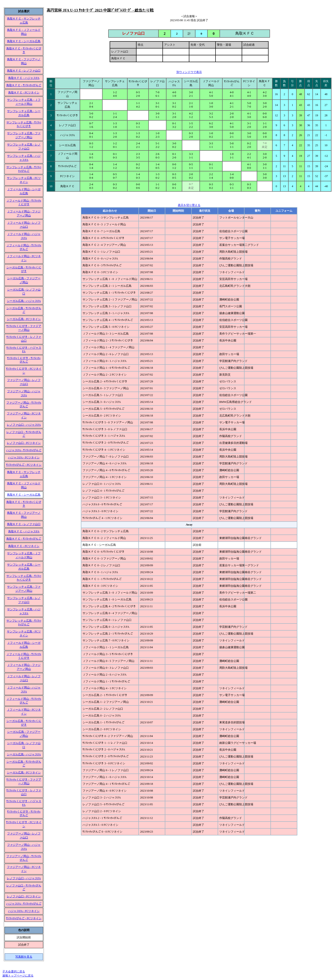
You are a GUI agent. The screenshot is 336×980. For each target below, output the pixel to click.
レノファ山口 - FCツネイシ (24, 443)
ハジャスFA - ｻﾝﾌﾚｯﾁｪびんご (24, 450)
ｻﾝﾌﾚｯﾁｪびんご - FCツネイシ (24, 465)
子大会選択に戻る (14, 972)
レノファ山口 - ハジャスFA (24, 425)
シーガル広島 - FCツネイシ (24, 319)
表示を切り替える (189, 205)
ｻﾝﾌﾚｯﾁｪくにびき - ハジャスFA (24, 350)
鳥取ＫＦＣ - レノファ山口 (24, 71)
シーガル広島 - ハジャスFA (24, 301)
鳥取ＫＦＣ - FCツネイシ (24, 93)
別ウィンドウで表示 (189, 72)
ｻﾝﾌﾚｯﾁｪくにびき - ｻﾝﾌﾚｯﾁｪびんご (24, 360)
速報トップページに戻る (18, 976)
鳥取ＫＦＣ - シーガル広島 (24, 41)
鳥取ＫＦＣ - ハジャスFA (24, 78)
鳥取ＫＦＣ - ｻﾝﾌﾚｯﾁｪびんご (24, 85)
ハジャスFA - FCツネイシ (24, 458)
